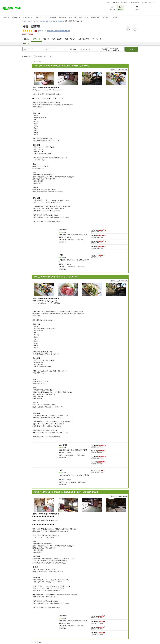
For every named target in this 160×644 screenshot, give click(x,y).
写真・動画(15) (57, 39)
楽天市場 (144, 2)
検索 (132, 49)
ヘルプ (108, 2)
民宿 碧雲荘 (31, 27)
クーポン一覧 (97, 39)
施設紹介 (27, 39)
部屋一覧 (46, 39)
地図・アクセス (70, 39)
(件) (41, 31)
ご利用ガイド (115, 2)
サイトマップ (125, 2)
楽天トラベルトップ (28, 21)
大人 (84, 49)
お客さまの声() (84, 39)
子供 (89, 49)
